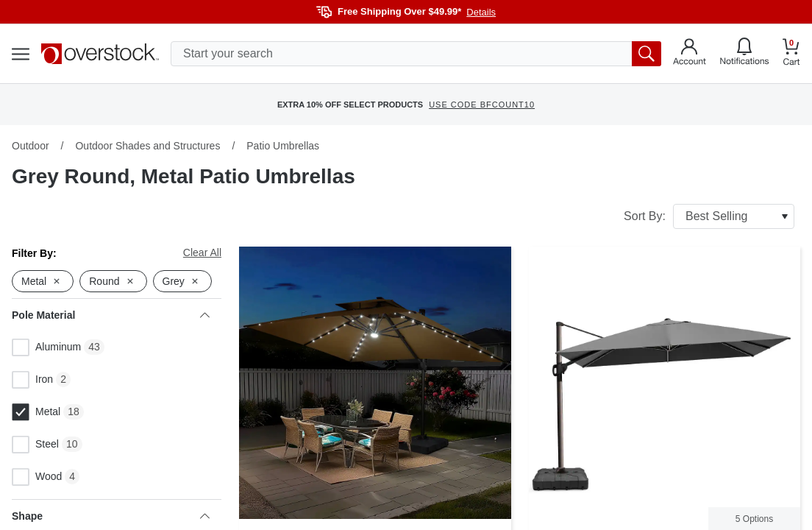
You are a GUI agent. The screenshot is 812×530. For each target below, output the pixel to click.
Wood (37, 477)
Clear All (202, 252)
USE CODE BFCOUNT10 (482, 105)
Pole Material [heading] (111, 315)
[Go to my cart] (791, 54)
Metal (36, 412)
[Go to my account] (690, 54)
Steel (35, 445)
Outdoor (31, 146)
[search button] (647, 54)
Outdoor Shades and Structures (147, 146)
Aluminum (46, 347)
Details (481, 12)
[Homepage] (100, 54)
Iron (32, 380)
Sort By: (709, 216)
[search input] (416, 54)
